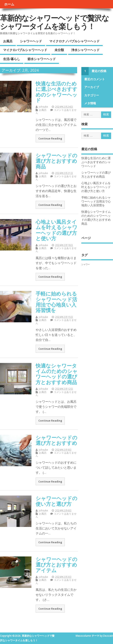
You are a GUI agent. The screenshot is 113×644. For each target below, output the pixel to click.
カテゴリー (92, 95)
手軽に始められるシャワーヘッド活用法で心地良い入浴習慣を (56, 302)
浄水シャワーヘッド (85, 50)
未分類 (59, 50)
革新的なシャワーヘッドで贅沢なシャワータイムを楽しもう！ (54, 22)
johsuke (43, 107)
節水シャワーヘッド (42, 59)
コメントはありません (56, 111)
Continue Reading (50, 138)
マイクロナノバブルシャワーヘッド (74, 41)
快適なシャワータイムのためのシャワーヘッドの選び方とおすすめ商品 (57, 374)
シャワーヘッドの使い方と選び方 (56, 501)
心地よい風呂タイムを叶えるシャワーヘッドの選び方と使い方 (56, 230)
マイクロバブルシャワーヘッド (25, 50)
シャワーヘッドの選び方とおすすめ (56, 440)
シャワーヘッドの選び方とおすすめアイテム (56, 565)
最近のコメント (95, 79)
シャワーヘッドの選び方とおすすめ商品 (56, 161)
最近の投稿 (99, 71)
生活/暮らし (12, 59)
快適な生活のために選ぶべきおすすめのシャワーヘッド (56, 92)
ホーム (9, 4)
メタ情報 (90, 103)
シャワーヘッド (31, 41)
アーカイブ (92, 87)
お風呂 (8, 41)
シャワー (86, 264)
